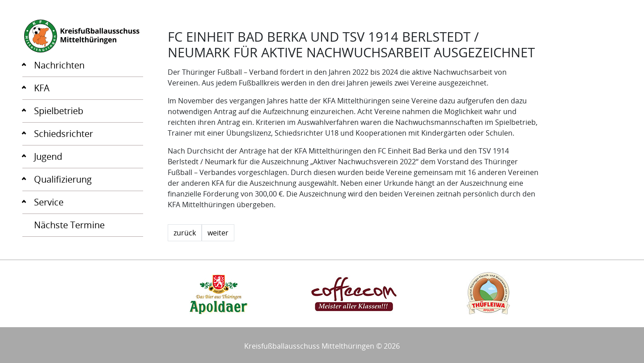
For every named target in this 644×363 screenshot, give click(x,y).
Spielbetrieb (59, 111)
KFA (42, 88)
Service (49, 202)
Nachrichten (59, 65)
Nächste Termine (69, 225)
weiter (218, 233)
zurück (185, 233)
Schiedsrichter (64, 134)
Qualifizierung (63, 179)
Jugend (48, 156)
